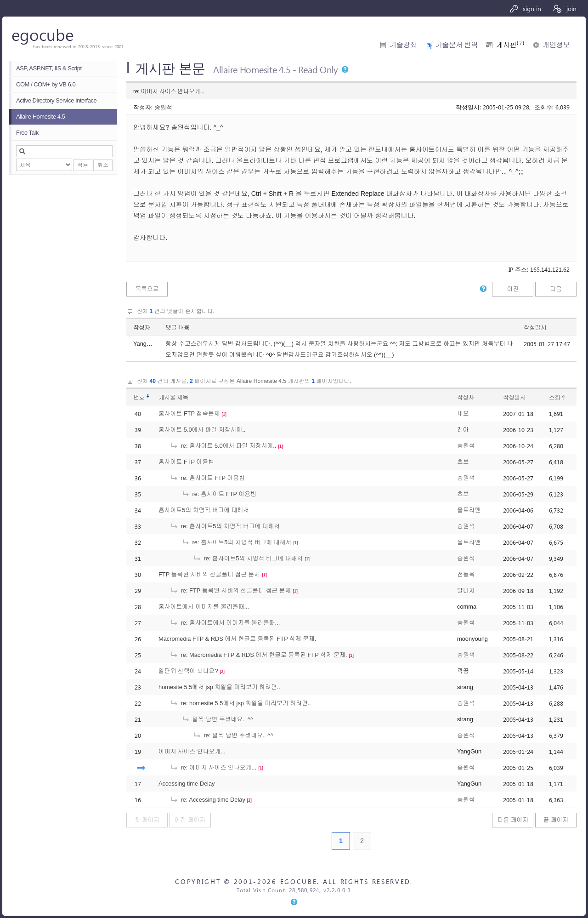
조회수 (557, 397)
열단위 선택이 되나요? (188, 671)
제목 (183, 397)
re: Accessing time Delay (208, 800)
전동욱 (466, 574)
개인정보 (556, 45)
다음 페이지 (513, 820)
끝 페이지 (556, 820)
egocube (42, 34)
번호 (139, 397)
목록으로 (147, 289)
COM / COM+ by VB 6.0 (46, 84)
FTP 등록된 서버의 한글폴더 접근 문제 (209, 574)
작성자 (142, 328)
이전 (513, 289)
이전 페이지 (190, 820)
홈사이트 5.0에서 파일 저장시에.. (202, 430)
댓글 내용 (177, 328)
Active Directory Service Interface (56, 100)
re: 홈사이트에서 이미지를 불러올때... (225, 623)
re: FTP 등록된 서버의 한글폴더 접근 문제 (230, 590)
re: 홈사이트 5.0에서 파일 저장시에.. (223, 446)
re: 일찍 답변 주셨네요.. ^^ (233, 735)
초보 (463, 462)
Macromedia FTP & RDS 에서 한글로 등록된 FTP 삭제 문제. (237, 639)
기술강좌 (403, 45)
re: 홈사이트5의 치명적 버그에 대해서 (225, 526)
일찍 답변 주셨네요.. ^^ (217, 719)
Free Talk (27, 133)
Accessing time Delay (187, 784)
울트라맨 (469, 510)
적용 (83, 165)
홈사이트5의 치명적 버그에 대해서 (204, 510)
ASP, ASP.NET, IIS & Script (49, 68)
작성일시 (535, 328)
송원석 (163, 107)
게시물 (173, 397)
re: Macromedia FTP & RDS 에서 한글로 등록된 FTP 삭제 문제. (258, 655)
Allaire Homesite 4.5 (40, 117)
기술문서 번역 (456, 45)
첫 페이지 (147, 820)
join (564, 9)
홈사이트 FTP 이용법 (186, 462)
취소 (103, 165)
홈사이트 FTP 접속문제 (189, 413)
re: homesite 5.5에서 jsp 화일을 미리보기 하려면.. (240, 703)
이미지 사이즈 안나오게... (192, 751)
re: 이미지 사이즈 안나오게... (213, 767)
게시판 (510, 45)
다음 (556, 289)
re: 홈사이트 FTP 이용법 (207, 478)
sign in (525, 9)
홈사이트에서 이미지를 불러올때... (204, 607)
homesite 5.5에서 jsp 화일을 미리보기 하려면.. (219, 687)
